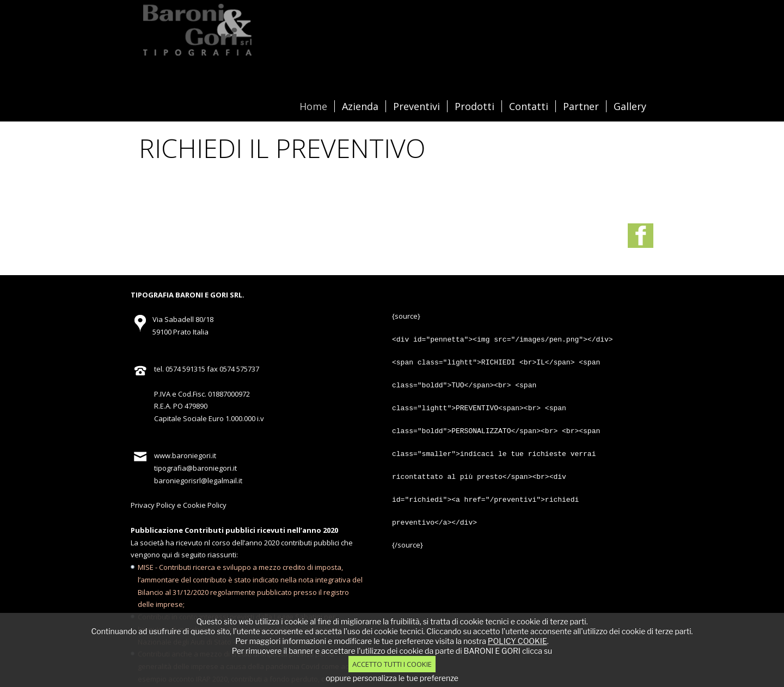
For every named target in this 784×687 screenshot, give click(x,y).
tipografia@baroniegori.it (195, 441)
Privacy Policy (153, 478)
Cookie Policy (205, 478)
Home (313, 106)
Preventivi (416, 106)
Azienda (360, 106)
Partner (581, 106)
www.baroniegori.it (185, 429)
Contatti (529, 106)
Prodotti (474, 106)
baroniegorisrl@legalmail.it (198, 454)
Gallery (630, 106)
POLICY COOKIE (517, 641)
